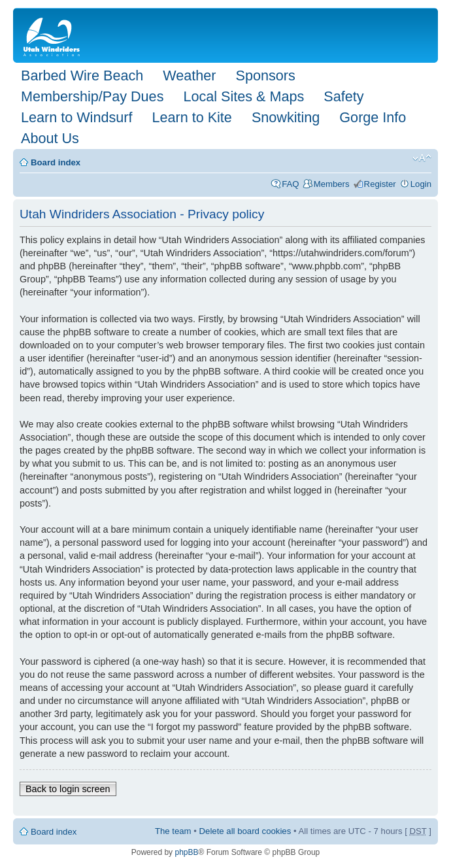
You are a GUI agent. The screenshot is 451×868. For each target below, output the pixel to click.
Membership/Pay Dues (92, 96)
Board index (56, 162)
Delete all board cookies (245, 831)
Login (421, 184)
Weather (189, 75)
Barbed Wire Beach (82, 75)
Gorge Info (373, 117)
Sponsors (265, 75)
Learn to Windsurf (76, 117)
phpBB (186, 852)
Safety (343, 96)
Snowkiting (286, 117)
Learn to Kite (192, 117)
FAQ (290, 184)
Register (380, 184)
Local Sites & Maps (243, 96)
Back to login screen (68, 789)
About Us (50, 138)
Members (332, 184)
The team (173, 831)
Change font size (422, 158)
